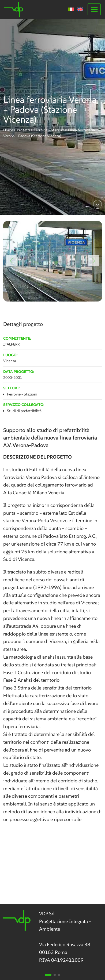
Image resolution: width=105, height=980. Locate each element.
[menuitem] (71, 9)
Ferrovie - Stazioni (22, 394)
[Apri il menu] (94, 9)
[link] (53, 261)
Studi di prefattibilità (24, 411)
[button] (11, 261)
